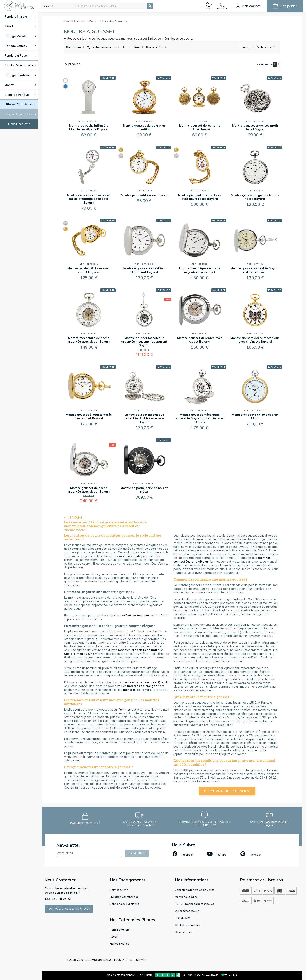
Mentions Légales (186, 897)
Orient (93, 654)
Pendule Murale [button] (20, 17)
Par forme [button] (74, 47)
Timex (78, 654)
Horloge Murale (120, 944)
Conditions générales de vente (195, 890)
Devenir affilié (184, 932)
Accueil (70, 21)
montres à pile (130, 556)
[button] (209, 6)
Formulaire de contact (69, 909)
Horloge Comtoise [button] (20, 75)
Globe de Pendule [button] (20, 95)
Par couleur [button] (132, 47)
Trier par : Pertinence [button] (257, 47)
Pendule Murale (120, 930)
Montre (83, 21)
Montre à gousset (117, 21)
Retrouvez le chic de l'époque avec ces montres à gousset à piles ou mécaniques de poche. (130, 39)
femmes (125, 710)
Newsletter (68, 845)
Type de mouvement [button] (102, 47)
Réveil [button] (20, 26)
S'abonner (137, 853)
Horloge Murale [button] (20, 36)
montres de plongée (142, 686)
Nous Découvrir (19, 124)
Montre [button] (20, 85)
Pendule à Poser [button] (20, 56)
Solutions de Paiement (124, 904)
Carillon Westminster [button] (20, 65)
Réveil (114, 937)
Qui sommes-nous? (187, 911)
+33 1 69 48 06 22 (58, 899)
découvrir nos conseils (227, 791)
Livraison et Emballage (124, 897)
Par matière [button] (155, 47)
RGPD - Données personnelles (195, 904)
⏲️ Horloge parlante (188, 925)
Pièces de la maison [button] (20, 114)
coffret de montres (135, 615)
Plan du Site (183, 918)
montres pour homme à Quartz (146, 682)
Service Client (119, 890)
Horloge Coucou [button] (20, 46)
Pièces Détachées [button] (21, 104)
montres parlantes (137, 690)
